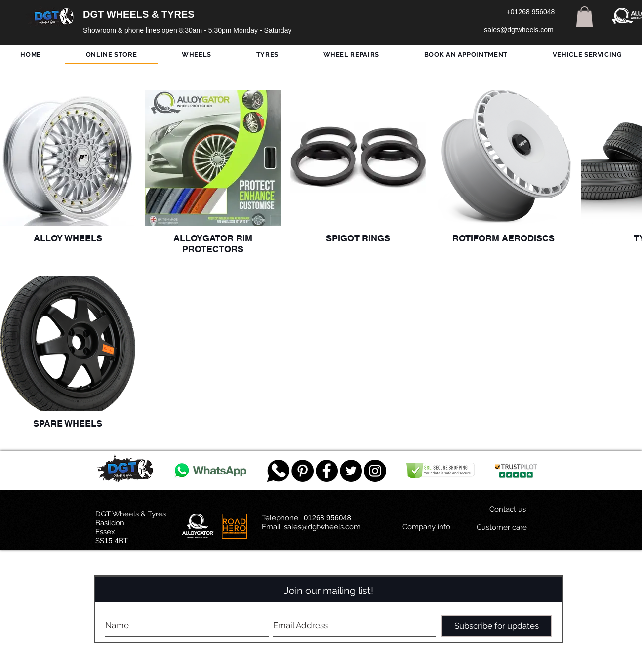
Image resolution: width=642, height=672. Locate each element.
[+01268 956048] (531, 12)
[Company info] (426, 527)
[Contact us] (508, 509)
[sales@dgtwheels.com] (519, 30)
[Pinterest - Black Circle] (302, 471)
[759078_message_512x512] (278, 471)
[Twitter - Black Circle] (351, 471)
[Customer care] (502, 527)
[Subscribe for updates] (497, 626)
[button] (584, 17)
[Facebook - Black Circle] (327, 471)
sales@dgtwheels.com (322, 527)
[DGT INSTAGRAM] (375, 471)
